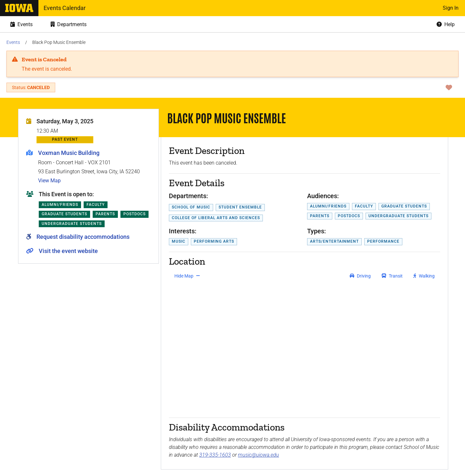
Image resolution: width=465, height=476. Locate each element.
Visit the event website (68, 251)
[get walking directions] (424, 276)
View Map (49, 181)
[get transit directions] (392, 276)
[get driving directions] (360, 276)
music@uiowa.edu (258, 455)
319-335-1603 (215, 455)
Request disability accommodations (83, 237)
